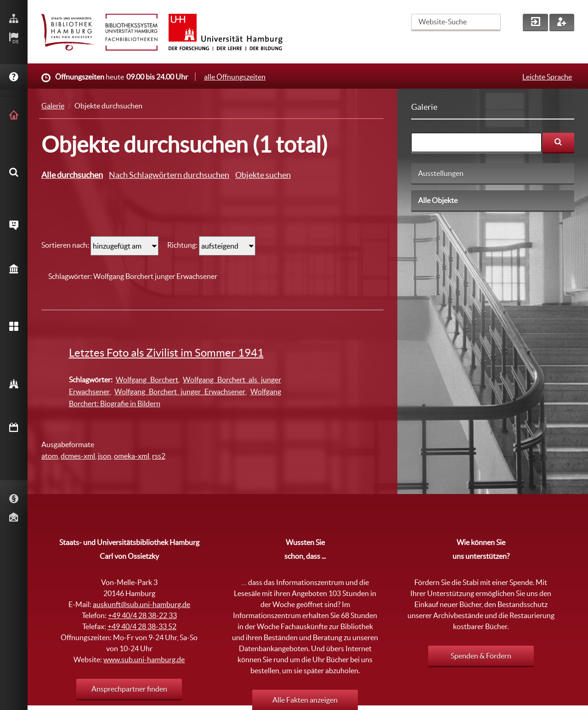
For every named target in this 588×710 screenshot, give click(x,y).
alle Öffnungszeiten (235, 77)
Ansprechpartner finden (129, 689)
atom (50, 456)
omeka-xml (132, 456)
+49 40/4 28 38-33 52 (142, 626)
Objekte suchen (263, 175)
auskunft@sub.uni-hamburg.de (141, 604)
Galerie (53, 106)
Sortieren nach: (65, 245)
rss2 (159, 456)
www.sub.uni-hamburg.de (144, 659)
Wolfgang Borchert (147, 380)
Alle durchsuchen (72, 175)
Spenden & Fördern (481, 656)
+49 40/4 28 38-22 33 (142, 615)
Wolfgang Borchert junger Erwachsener (180, 392)
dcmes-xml (78, 456)
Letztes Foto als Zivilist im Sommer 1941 (166, 353)
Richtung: (183, 245)
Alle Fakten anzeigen (305, 700)
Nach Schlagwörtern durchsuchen (169, 175)
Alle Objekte (438, 200)
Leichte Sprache (547, 77)
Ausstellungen (441, 173)
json (105, 456)
